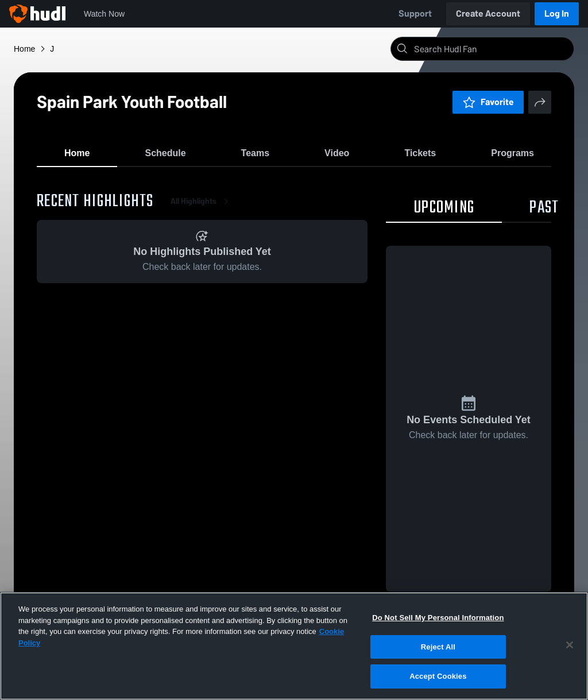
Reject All (438, 647)
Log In (557, 13)
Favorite (488, 102)
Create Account (488, 13)
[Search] (492, 49)
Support (415, 13)
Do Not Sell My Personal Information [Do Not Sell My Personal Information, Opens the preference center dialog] (438, 618)
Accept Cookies (438, 676)
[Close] (570, 645)
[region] (294, 646)
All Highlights (202, 206)
